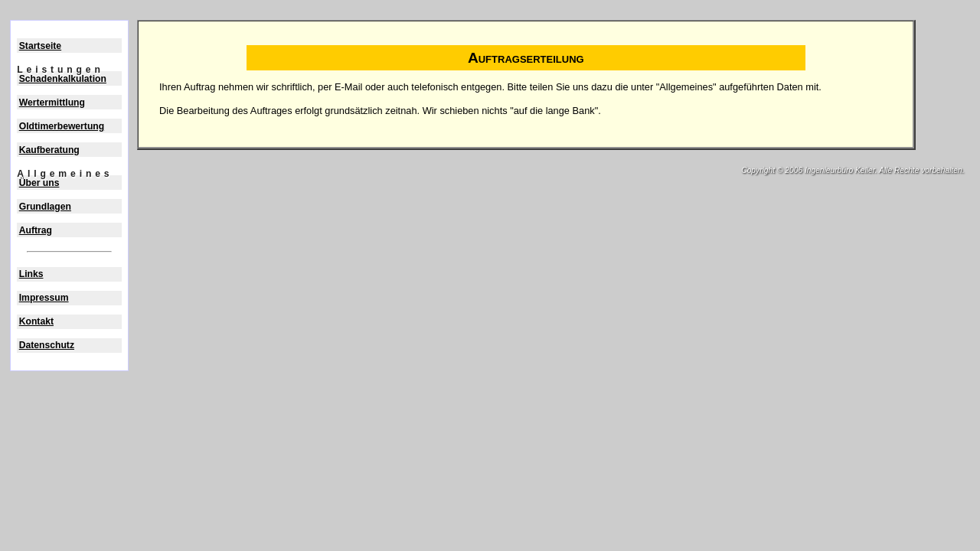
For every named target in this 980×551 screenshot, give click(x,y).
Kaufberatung (49, 150)
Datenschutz (47, 345)
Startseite (40, 46)
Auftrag (36, 230)
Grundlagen (45, 207)
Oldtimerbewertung (62, 126)
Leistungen (60, 70)
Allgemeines (65, 174)
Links (31, 274)
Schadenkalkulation (63, 79)
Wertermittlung (52, 103)
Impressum (44, 298)
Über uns (39, 183)
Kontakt (36, 321)
